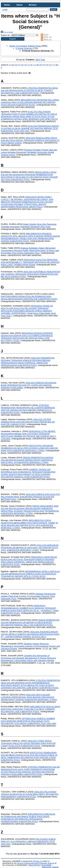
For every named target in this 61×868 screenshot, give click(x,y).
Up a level (7, 32)
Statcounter (47, 867)
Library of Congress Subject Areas (25, 46)
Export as (5, 35)
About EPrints (34, 865)
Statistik (55, 867)
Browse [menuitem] (33, 5)
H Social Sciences (24, 48)
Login (5, 9)
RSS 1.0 (46, 37)
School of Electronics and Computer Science (36, 863)
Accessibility (46, 865)
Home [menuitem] (7, 5)
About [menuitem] (19, 5)
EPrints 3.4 (38, 861)
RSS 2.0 (46, 40)
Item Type (41, 60)
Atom (44, 35)
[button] (13, 39)
